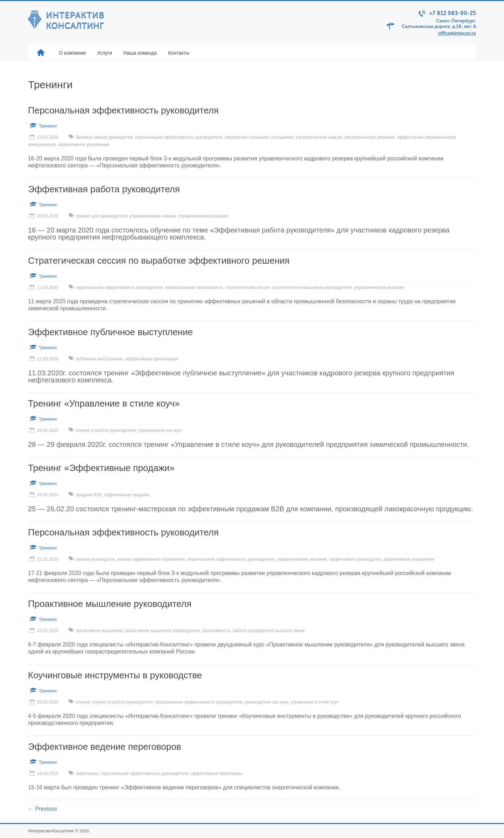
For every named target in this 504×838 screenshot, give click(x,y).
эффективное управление (84, 145)
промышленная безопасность (194, 288)
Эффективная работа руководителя (104, 189)
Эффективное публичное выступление (110, 332)
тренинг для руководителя (101, 216)
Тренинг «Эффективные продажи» (101, 468)
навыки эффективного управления (151, 559)
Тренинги (48, 126)
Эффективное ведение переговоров (105, 747)
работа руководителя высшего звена (269, 631)
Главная (41, 53)
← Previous (43, 809)
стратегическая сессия (248, 288)
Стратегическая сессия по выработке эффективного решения (159, 261)
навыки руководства (95, 559)
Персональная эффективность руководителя (123, 110)
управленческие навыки (319, 137)
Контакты (178, 53)
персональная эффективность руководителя (179, 137)
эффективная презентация (152, 359)
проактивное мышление (99, 631)
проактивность (216, 631)
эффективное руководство (355, 559)
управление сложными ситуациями (259, 137)
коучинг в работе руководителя (106, 430)
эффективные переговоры (216, 774)
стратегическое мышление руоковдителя (312, 288)
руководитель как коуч (160, 430)
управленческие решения (369, 137)
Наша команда (140, 53)
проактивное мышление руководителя (162, 631)
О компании (72, 53)
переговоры (87, 774)
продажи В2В (89, 495)
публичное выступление (99, 359)
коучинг (83, 702)
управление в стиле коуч (315, 702)
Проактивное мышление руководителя (110, 604)
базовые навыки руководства (104, 137)
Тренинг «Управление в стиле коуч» (104, 403)
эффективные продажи (127, 495)
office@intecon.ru (457, 33)
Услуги (104, 53)
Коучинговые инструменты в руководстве (115, 675)
